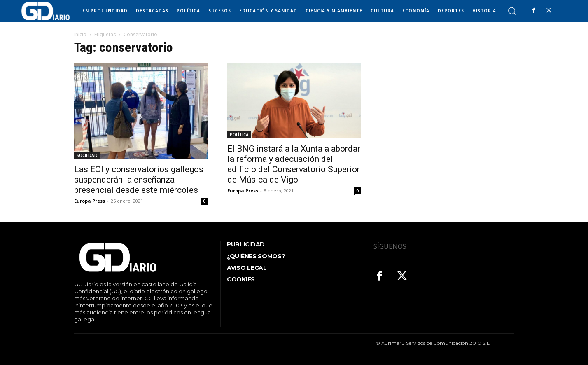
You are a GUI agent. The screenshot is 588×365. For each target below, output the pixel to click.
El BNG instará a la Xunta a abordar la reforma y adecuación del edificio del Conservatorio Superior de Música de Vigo (294, 164)
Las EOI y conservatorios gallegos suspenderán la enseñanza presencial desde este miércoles (139, 180)
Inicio (80, 34)
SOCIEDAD (87, 155)
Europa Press (90, 201)
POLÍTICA (239, 135)
